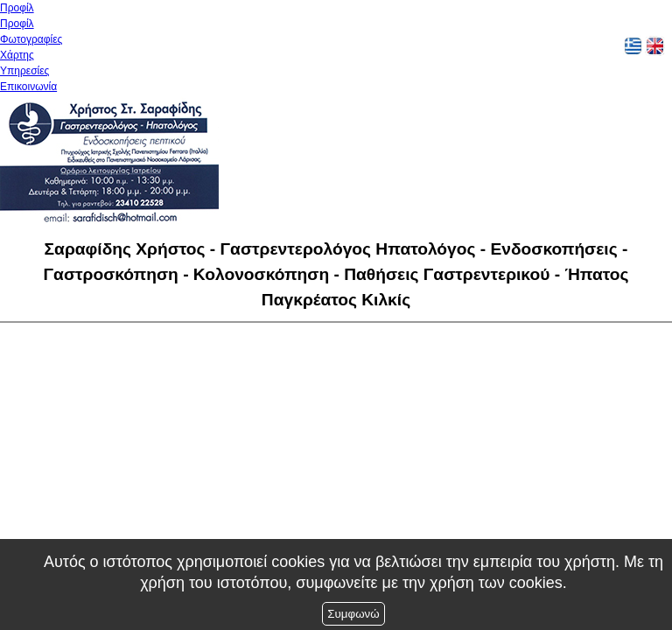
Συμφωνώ (353, 614)
